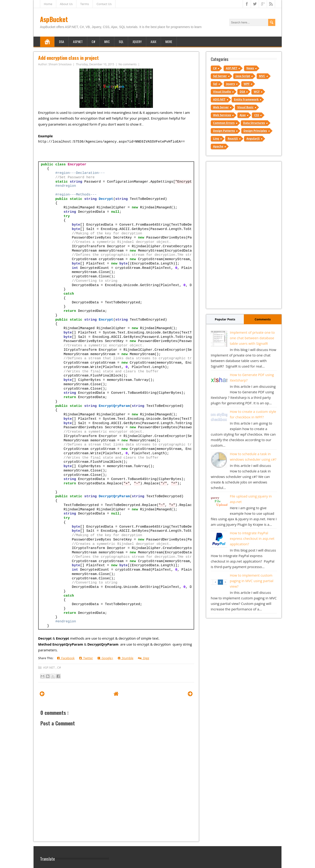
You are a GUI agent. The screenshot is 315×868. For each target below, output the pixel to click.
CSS (257, 115)
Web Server (221, 107)
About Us (66, 4)
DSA (62, 42)
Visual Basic (245, 107)
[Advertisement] (244, 235)
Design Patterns (224, 131)
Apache (218, 146)
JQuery (137, 42)
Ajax (153, 42)
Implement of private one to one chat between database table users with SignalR (252, 338)
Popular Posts (225, 319)
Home (48, 4)
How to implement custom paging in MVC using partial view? (252, 581)
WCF (257, 92)
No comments (128, 64)
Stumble (126, 658)
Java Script (243, 76)
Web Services (222, 115)
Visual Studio (222, 92)
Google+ (105, 658)
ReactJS (233, 139)
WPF (247, 84)
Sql (215, 84)
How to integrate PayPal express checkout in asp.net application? (252, 538)
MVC (107, 42)
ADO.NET (219, 99)
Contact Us (104, 4)
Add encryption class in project (68, 58)
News (250, 68)
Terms (84, 4)
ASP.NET (78, 42)
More (169, 42)
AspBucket (54, 19)
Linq (216, 139)
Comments (263, 319)
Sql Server (220, 76)
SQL (121, 42)
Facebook (66, 658)
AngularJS (253, 139)
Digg (144, 658)
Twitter (86, 658)
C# (93, 42)
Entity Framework (246, 99)
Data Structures (254, 123)
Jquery (231, 84)
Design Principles (255, 131)
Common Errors (224, 123)
